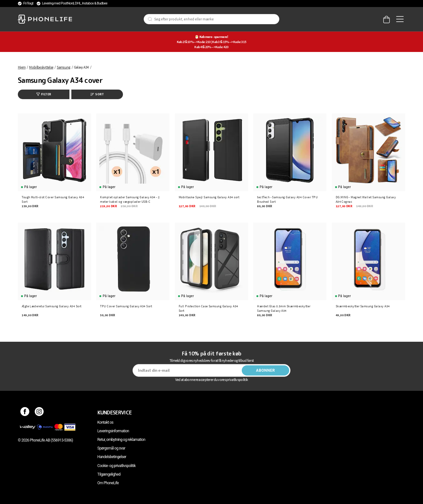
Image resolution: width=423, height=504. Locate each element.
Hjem (22, 67)
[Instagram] (39, 413)
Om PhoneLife (108, 483)
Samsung (63, 67)
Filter (44, 94)
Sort (97, 94)
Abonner (266, 370)
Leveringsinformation (113, 431)
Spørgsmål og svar (111, 448)
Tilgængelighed (109, 474)
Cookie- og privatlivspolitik (117, 466)
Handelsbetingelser (112, 457)
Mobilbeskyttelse (41, 67)
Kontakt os (105, 422)
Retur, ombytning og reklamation (121, 440)
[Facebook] (25, 413)
